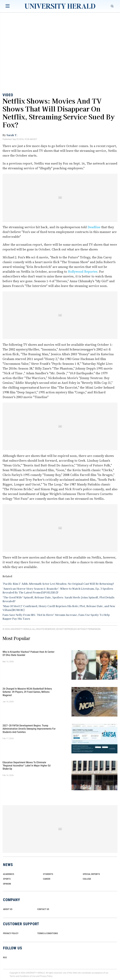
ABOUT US (8, 909)
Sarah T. (12, 135)
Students (48, 874)
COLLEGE (87, 879)
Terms (12, 976)
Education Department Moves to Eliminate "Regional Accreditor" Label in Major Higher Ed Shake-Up (26, 765)
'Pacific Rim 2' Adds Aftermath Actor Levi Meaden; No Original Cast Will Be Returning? (58, 584)
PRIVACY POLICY (11, 933)
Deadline (94, 227)
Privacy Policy (46, 976)
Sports (7, 879)
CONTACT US (43, 909)
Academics (9, 874)
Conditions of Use (28, 976)
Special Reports (91, 874)
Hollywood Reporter (83, 272)
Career (47, 879)
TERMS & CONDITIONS (48, 933)
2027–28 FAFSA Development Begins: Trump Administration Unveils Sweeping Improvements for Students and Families (29, 729)
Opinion (7, 884)
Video (8, 95)
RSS (5, 957)
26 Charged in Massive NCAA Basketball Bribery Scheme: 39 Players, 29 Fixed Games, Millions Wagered (27, 692)
